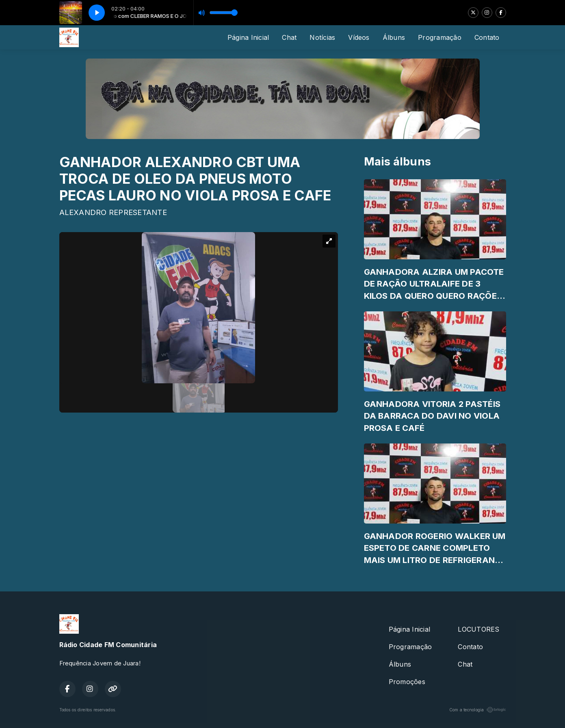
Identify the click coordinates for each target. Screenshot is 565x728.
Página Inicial (248, 37)
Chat (289, 37)
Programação (440, 37)
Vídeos (359, 37)
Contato (487, 37)
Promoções (407, 682)
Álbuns (394, 37)
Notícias (322, 37)
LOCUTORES (478, 629)
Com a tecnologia (478, 710)
